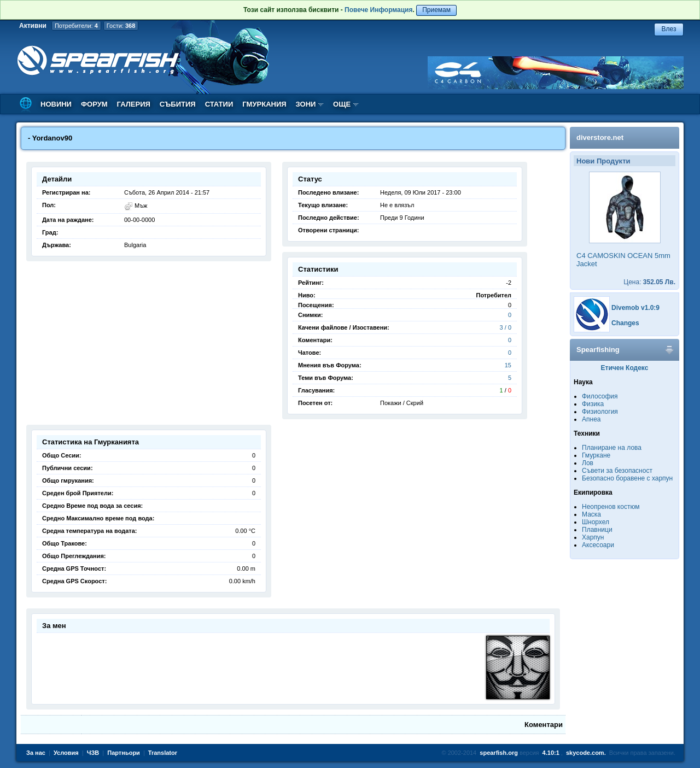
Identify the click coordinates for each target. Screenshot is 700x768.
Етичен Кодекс (625, 368)
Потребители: (76, 26)
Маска (591, 514)
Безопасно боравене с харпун (627, 478)
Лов (588, 463)
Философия (600, 396)
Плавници (597, 530)
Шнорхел (596, 522)
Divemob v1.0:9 (635, 308)
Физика (593, 404)
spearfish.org (499, 753)
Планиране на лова (612, 448)
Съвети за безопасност (617, 471)
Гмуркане (596, 455)
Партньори (124, 753)
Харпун (593, 537)
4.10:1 (551, 753)
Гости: (121, 26)
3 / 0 (506, 327)
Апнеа (591, 419)
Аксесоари (598, 545)
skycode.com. (586, 753)
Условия (66, 753)
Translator (163, 753)
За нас (36, 753)
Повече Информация (378, 10)
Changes (625, 323)
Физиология (600, 412)
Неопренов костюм (611, 507)
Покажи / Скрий (402, 403)
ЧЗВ (93, 753)
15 (508, 365)
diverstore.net (600, 137)
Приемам (436, 10)
